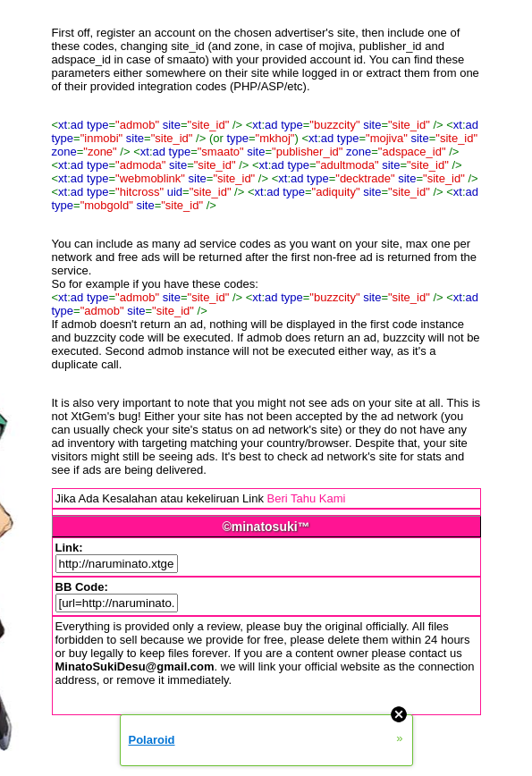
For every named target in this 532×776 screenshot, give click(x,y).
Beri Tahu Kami (307, 498)
